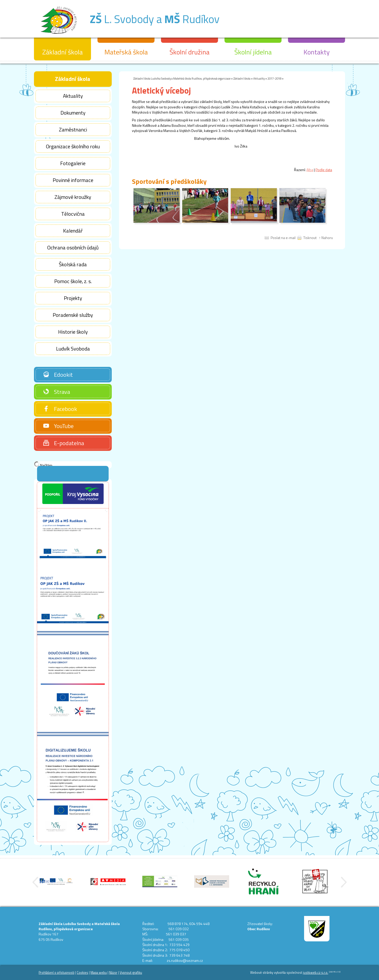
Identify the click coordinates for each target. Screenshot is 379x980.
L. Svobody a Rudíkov (155, 19)
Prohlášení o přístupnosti (57, 973)
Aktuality (259, 78)
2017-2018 (274, 78)
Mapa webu (99, 973)
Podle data (324, 170)
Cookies (82, 973)
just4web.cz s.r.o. (316, 973)
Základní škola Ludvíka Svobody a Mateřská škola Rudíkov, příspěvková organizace (182, 78)
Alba (310, 170)
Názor (113, 973)
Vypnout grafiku (131, 973)
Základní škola (242, 78)
